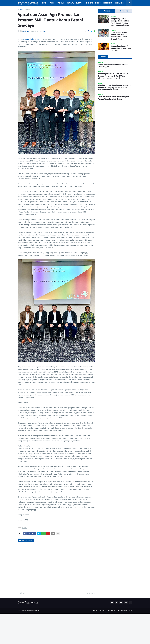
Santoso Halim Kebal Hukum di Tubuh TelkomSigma (113, 66)
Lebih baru (22, 593)
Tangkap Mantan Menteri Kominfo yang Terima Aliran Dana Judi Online (114, 98)
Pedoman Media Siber (125, 611)
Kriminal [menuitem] (70, 3)
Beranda (21, 10)
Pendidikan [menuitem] (108, 3)
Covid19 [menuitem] (51, 3)
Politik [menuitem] (98, 3)
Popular (107, 11)
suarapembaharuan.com (32, 39)
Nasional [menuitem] (61, 3)
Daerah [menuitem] (79, 3)
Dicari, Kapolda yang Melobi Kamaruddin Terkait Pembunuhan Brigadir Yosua (119, 36)
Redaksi (102, 611)
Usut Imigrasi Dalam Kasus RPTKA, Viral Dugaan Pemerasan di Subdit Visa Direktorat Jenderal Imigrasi (114, 76)
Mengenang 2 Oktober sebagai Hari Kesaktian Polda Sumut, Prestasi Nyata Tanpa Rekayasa (120, 22)
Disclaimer (111, 611)
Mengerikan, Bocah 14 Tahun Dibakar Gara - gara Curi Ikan (121, 48)
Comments (124, 11)
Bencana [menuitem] (118, 3)
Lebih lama (90, 593)
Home (95, 611)
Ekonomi (28, 10)
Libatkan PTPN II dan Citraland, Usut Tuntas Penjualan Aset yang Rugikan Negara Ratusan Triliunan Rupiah (115, 88)
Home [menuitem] (44, 3)
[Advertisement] (64, 628)
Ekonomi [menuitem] (89, 3)
